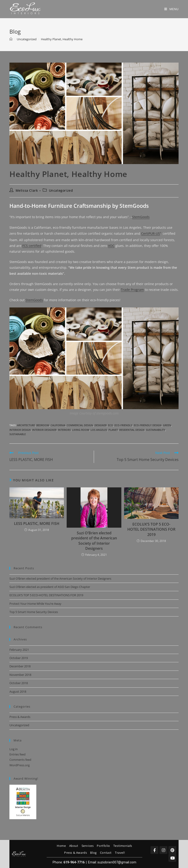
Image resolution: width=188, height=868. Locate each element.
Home (61, 846)
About (74, 846)
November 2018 (20, 675)
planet (113, 430)
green (167, 425)
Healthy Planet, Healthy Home (62, 39)
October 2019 (19, 658)
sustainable (18, 434)
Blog (93, 853)
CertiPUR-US (151, 233)
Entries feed (17, 754)
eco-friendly (123, 425)
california (58, 425)
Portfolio (103, 846)
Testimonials (123, 846)
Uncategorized (61, 190)
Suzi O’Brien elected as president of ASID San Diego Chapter (50, 587)
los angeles (99, 430)
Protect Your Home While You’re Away (35, 604)
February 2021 (19, 650)
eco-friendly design (148, 425)
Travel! (120, 853)
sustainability (156, 430)
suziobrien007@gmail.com (117, 862)
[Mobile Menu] (171, 9)
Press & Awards (20, 717)
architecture (26, 425)
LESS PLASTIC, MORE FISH (37, 524)
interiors (64, 430)
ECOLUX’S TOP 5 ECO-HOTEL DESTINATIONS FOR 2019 (151, 529)
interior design (20, 430)
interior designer (44, 430)
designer (101, 425)
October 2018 (19, 683)
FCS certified (32, 246)
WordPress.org (20, 765)
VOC (111, 246)
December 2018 (20, 666)
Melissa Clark (27, 190)
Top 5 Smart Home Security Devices (34, 612)
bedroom (43, 425)
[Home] (11, 39)
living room (81, 430)
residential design (132, 430)
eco (111, 425)
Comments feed (20, 760)
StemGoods (141, 217)
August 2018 (18, 692)
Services (88, 846)
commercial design (80, 425)
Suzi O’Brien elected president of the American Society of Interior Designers (94, 541)
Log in (14, 749)
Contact (106, 853)
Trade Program (132, 290)
